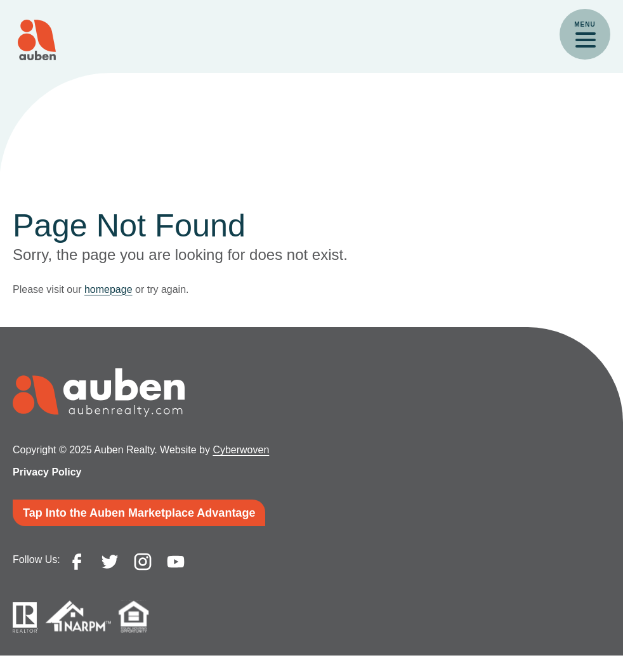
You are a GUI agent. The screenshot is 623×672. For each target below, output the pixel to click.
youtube (176, 562)
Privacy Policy (47, 472)
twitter (110, 562)
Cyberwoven (241, 450)
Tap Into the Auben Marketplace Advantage (139, 513)
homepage (108, 289)
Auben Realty (37, 40)
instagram (143, 562)
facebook (77, 562)
